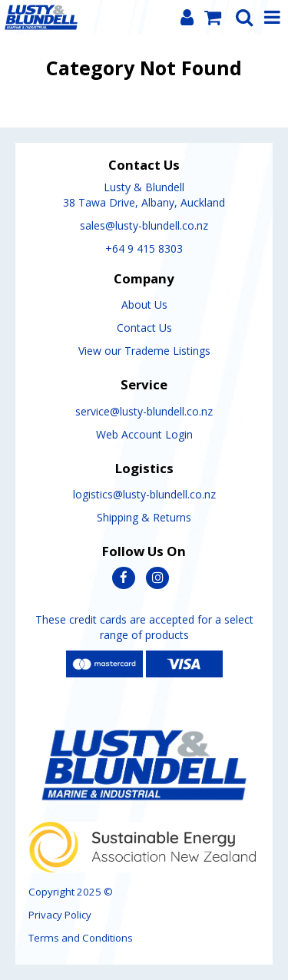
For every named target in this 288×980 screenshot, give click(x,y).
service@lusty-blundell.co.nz (144, 411)
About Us (144, 305)
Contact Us (144, 328)
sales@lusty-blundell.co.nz (144, 225)
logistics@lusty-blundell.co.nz (144, 494)
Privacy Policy (60, 915)
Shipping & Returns (144, 517)
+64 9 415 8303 (144, 248)
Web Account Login (144, 434)
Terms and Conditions (81, 938)
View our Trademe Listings (144, 351)
